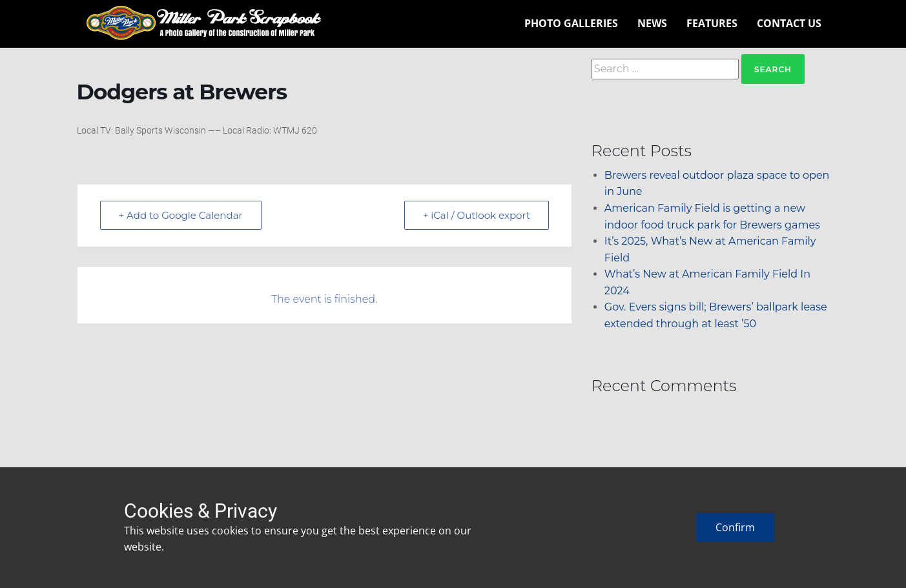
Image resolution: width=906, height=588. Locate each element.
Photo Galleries (571, 23)
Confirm (735, 527)
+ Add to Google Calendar (181, 215)
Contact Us (789, 23)
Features (712, 23)
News (652, 23)
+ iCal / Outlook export (477, 215)
